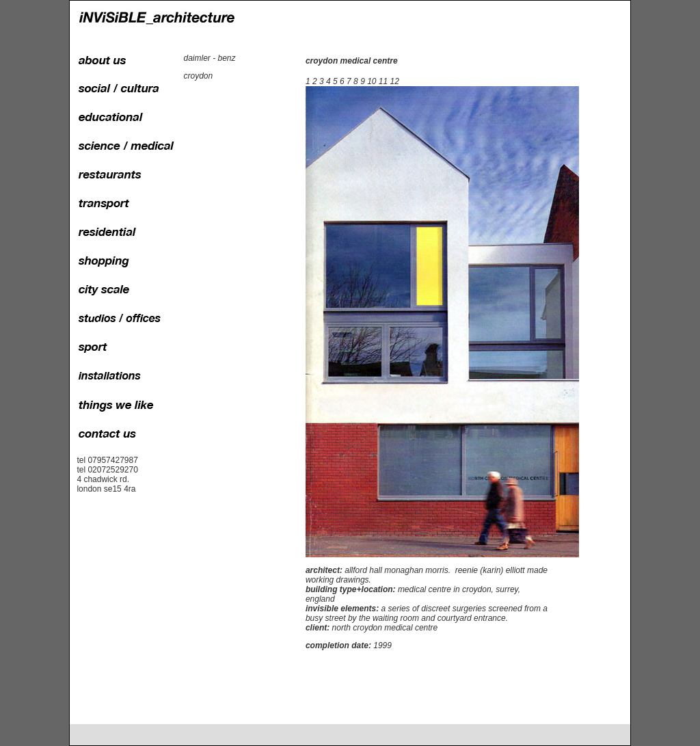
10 (372, 81)
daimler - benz (209, 58)
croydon (198, 76)
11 (383, 81)
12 (395, 81)
